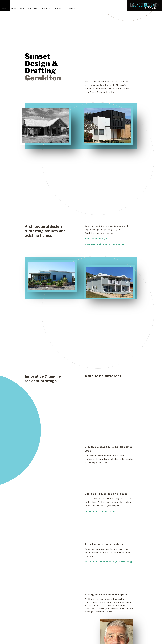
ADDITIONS (33, 8)
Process (47, 8)
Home (5, 9)
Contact (70, 8)
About (58, 8)
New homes (18, 8)
